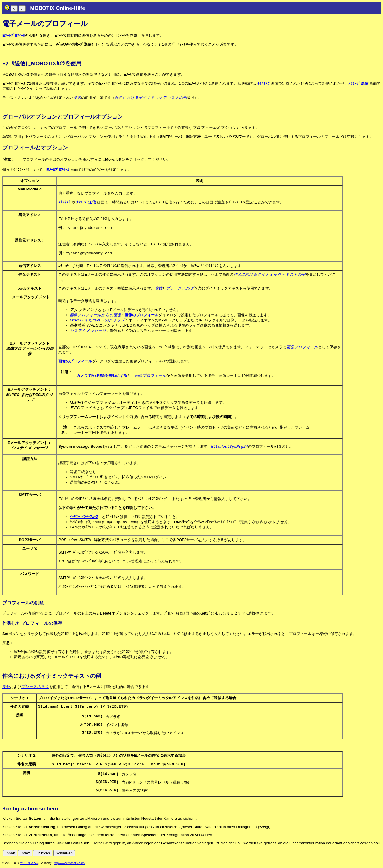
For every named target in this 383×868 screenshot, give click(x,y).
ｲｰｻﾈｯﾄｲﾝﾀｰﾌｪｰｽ (84, 518)
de (346, 854)
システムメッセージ (88, 331)
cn (340, 854)
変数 (77, 98)
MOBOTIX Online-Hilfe (57, 8)
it (368, 854)
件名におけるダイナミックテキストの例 (151, 98)
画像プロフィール (302, 348)
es (359, 854)
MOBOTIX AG (29, 864)
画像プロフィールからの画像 (95, 315)
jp (373, 854)
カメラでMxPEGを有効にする (102, 376)
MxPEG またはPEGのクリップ (97, 321)
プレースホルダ (180, 289)
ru (378, 854)
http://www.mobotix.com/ (70, 864)
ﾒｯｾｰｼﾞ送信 (358, 83)
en (353, 854)
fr (364, 854)
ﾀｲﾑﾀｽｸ (264, 83)
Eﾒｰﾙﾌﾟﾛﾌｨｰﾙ (14, 35)
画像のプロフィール (142, 315)
